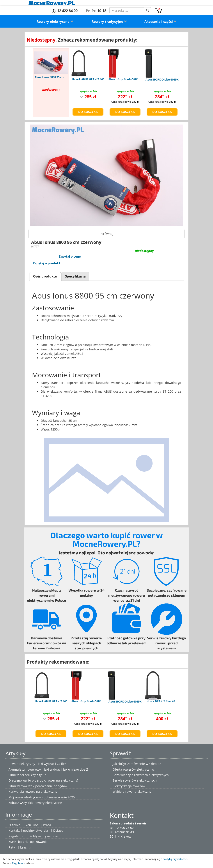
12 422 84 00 (67, 11)
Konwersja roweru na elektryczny (33, 792)
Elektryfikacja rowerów (129, 786)
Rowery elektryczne (55, 21)
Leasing (26, 847)
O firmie (14, 825)
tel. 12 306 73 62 (122, 828)
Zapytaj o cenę (70, 256)
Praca (47, 825)
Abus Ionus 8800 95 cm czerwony (56, 77)
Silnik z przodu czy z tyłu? (27, 775)
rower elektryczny (138, 792)
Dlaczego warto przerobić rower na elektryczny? (43, 780)
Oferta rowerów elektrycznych (135, 769)
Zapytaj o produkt (47, 263)
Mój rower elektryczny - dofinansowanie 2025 (42, 797)
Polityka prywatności (44, 836)
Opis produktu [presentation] (45, 276)
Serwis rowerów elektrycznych (135, 780)
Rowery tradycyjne (109, 21)
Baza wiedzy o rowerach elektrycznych (141, 775)
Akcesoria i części (161, 21)
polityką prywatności (175, 859)
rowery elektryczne (48, 803)
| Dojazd (57, 830)
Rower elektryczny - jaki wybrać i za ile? (37, 764)
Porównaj (106, 234)
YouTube (32, 825)
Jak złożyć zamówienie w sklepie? (137, 764)
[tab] (45, 276)
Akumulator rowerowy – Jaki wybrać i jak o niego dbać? (48, 769)
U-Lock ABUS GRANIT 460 (88, 79)
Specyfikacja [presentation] (75, 276)
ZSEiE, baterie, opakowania (28, 842)
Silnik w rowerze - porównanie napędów (38, 786)
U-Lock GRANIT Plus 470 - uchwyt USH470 (172, 701)
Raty (12, 847)
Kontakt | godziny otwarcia (28, 830)
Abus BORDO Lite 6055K (162, 79)
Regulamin (16, 836)
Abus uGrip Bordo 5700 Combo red (131, 79)
